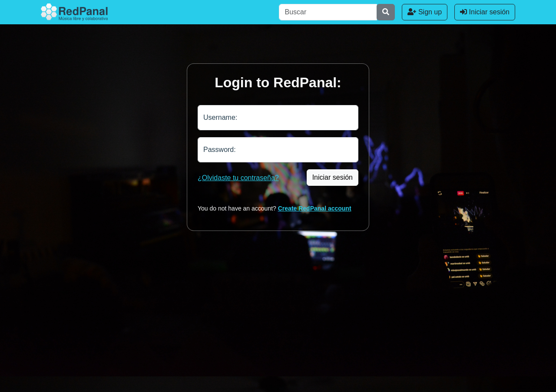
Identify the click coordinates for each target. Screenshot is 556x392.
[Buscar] (328, 12)
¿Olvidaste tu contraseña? (238, 178)
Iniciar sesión (485, 12)
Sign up (425, 12)
